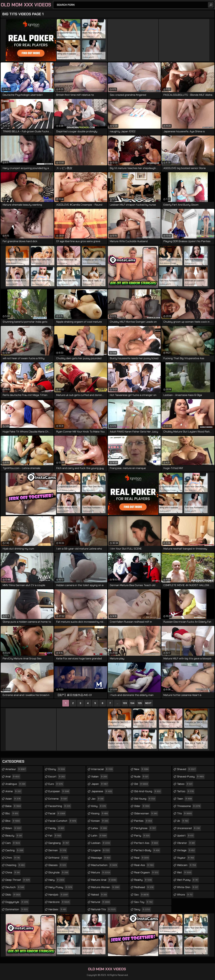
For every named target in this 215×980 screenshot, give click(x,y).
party (142, 836)
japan (100, 784)
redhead (144, 887)
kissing (100, 813)
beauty (14, 836)
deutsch (15, 887)
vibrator (186, 843)
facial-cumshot (63, 821)
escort (57, 777)
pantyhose (145, 828)
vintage (186, 850)
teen (185, 799)
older (142, 806)
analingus (16, 784)
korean (100, 821)
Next (148, 703)
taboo (185, 784)
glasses (58, 865)
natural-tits (104, 909)
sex (142, 895)
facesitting (60, 806)
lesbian (101, 843)
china (13, 873)
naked (99, 895)
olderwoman (146, 813)
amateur (16, 769)
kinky (99, 806)
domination (17, 909)
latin (99, 836)
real (142, 858)
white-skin (188, 887)
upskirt (186, 836)
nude (142, 777)
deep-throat (18, 880)
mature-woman (106, 887)
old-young (145, 799)
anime (14, 791)
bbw (13, 821)
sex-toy (144, 902)
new (142, 769)
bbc (12, 813)
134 (132, 703)
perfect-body (147, 850)
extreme (58, 799)
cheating (15, 865)
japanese (102, 791)
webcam (187, 865)
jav (98, 799)
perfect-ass (146, 843)
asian (13, 799)
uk (183, 821)
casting (15, 850)
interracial (102, 769)
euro (56, 784)
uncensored (189, 828)
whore (185, 895)
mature (101, 873)
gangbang (59, 843)
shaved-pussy (191, 777)
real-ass (144, 865)
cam (13, 843)
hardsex (58, 909)
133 (125, 703)
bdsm (14, 828)
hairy (57, 880)
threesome (189, 806)
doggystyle (17, 902)
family (57, 828)
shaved (187, 769)
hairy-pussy (61, 887)
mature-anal (104, 880)
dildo (13, 895)
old (141, 784)
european (59, 791)
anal (13, 777)
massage (101, 858)
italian (100, 777)
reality (143, 880)
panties (143, 821)
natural (101, 902)
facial (57, 813)
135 (140, 703)
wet (185, 873)
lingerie (101, 850)
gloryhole (59, 873)
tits (185, 813)
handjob (59, 895)
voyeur (186, 858)
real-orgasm (147, 873)
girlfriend (58, 858)
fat (55, 836)
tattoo (186, 791)
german (58, 850)
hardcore (59, 902)
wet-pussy (188, 880)
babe (13, 806)
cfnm (13, 858)
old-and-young (148, 791)
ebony (57, 769)
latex (99, 828)
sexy (143, 909)
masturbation (104, 865)
